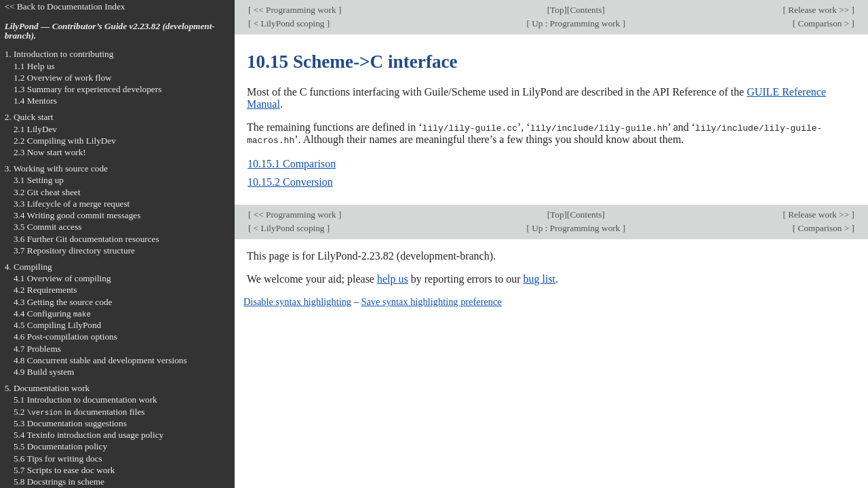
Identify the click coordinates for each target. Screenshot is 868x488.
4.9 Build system (44, 372)
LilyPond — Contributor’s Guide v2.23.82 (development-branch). (110, 31)
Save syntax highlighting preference (431, 301)
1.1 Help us (34, 66)
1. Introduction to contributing (59, 54)
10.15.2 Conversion (290, 181)
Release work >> (819, 10)
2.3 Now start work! (50, 152)
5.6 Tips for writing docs (58, 459)
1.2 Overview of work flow (63, 78)
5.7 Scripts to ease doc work (64, 470)
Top (557, 10)
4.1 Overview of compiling (62, 278)
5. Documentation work (47, 388)
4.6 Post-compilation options (65, 337)
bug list (539, 278)
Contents (586, 10)
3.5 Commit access (48, 227)
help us (393, 278)
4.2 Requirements (45, 290)
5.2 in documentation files (79, 412)
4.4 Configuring (52, 313)
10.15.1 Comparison (292, 163)
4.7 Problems (37, 349)
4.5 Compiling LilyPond (57, 325)
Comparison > (823, 23)
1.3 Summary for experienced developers (87, 89)
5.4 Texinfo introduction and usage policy (88, 435)
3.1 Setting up (39, 180)
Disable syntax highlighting (297, 301)
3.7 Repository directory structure (74, 250)
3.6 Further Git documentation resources (86, 239)
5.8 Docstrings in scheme (59, 482)
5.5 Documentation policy (60, 446)
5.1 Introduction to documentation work (85, 400)
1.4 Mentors (35, 101)
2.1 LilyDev (35, 129)
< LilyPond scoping (289, 23)
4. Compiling (28, 267)
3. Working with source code (56, 168)
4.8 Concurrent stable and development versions (100, 360)
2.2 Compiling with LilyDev (65, 141)
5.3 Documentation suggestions (70, 423)
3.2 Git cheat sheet (47, 192)
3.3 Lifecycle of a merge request (72, 204)
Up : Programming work (576, 23)
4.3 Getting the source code (63, 302)
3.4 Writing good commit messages (77, 215)
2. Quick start (29, 117)
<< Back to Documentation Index (65, 6)
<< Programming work (294, 10)
